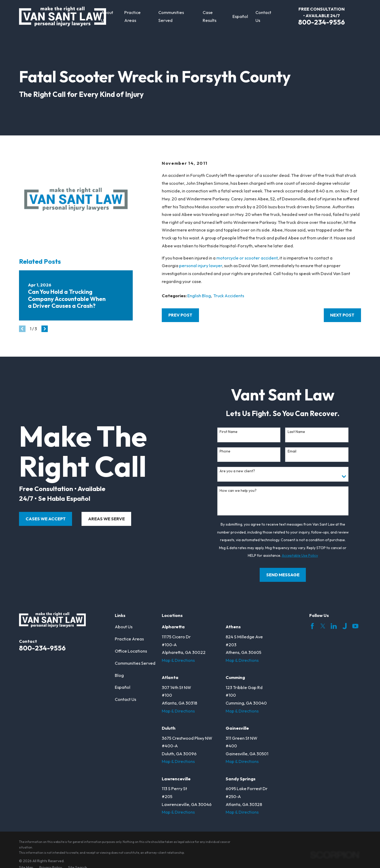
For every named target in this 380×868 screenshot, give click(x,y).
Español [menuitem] (240, 16)
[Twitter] (323, 626)
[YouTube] (355, 626)
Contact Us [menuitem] (263, 16)
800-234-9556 (322, 22)
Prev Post (180, 315)
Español (123, 687)
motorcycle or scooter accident (247, 258)
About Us (124, 627)
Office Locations (131, 651)
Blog (119, 675)
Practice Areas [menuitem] (132, 16)
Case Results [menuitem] (210, 16)
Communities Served (135, 663)
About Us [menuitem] (107, 16)
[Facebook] (312, 626)
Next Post (342, 315)
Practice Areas (129, 639)
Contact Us (125, 699)
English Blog (199, 296)
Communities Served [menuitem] (171, 16)
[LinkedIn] (334, 626)
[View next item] (45, 329)
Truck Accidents (229, 296)
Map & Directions (178, 660)
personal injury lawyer (201, 266)
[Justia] (345, 626)
